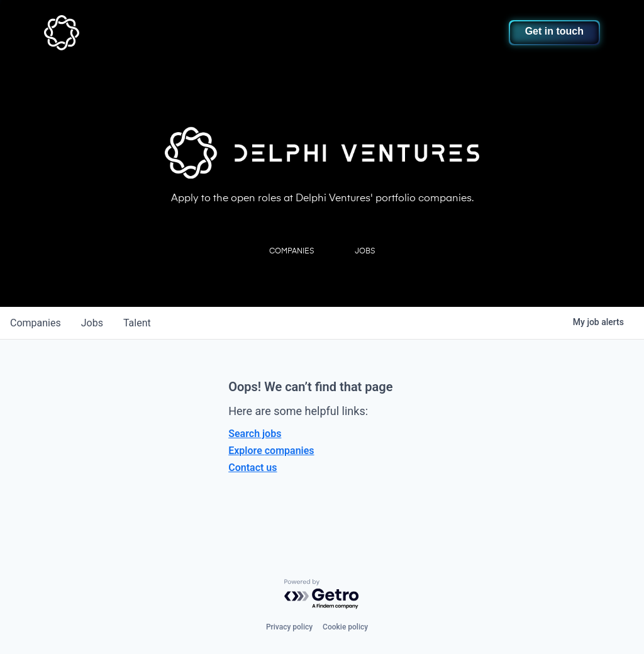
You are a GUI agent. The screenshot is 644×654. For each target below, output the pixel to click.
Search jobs (255, 434)
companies (36, 323)
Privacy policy (289, 627)
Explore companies (271, 451)
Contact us (253, 468)
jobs (92, 323)
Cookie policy (345, 627)
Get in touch (554, 31)
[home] (99, 33)
